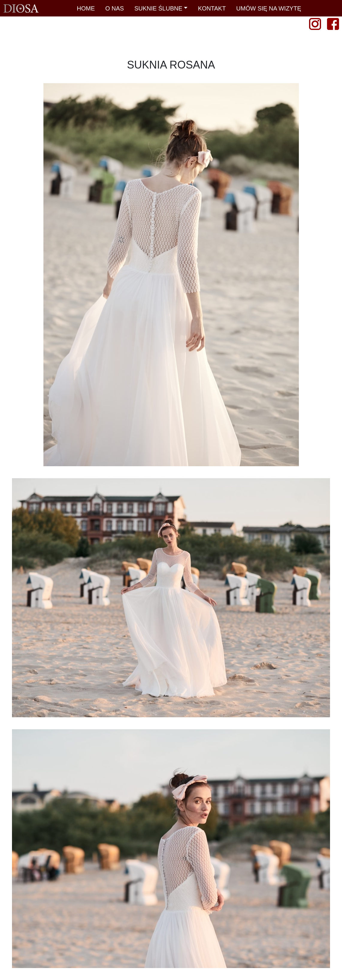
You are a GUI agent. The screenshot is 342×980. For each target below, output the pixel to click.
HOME (86, 8)
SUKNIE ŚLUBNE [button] (158, 8)
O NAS (114, 8)
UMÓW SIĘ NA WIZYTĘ (269, 8)
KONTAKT (212, 8)
